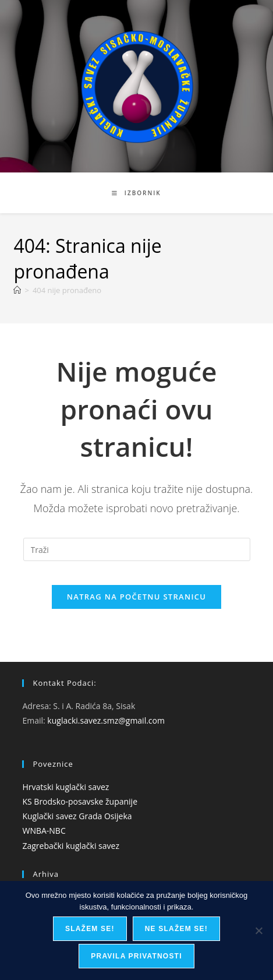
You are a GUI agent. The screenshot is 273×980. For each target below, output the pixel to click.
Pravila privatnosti (136, 956)
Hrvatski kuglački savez (65, 787)
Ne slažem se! (176, 929)
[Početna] (17, 290)
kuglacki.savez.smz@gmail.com (106, 720)
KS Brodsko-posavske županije (80, 801)
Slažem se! (90, 929)
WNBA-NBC (44, 831)
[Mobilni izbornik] (136, 193)
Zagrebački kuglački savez (71, 846)
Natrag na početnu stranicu (137, 597)
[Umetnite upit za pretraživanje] (137, 549)
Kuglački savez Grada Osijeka (77, 816)
